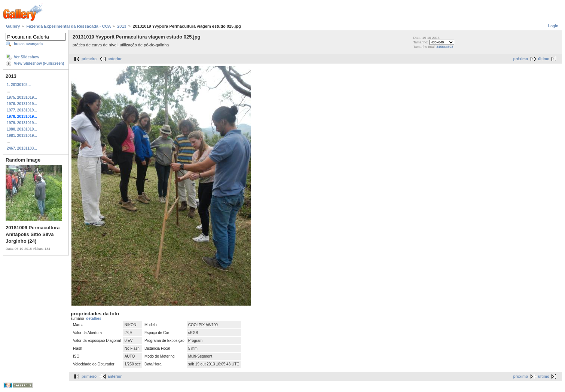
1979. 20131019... (22, 123)
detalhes (94, 318)
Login (553, 26)
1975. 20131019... (22, 97)
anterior (115, 59)
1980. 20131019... (22, 129)
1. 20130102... (19, 85)
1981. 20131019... (22, 136)
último (544, 59)
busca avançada (28, 44)
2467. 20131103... (22, 148)
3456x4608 (445, 47)
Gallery (13, 26)
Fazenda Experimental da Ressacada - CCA (68, 26)
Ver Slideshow (27, 57)
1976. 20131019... (22, 104)
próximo (521, 59)
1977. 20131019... (22, 110)
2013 (122, 26)
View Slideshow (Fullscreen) (39, 63)
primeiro (89, 59)
